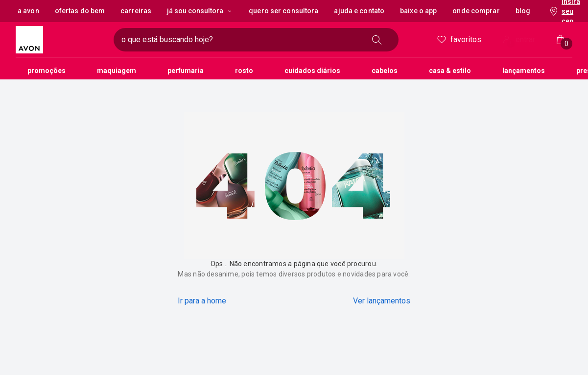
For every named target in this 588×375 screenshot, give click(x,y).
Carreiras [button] (136, 11)
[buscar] (377, 40)
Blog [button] (523, 11)
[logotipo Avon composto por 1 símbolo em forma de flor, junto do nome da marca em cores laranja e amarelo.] (61, 40)
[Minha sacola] (561, 40)
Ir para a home (202, 301)
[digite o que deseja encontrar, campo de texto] (240, 40)
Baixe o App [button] (418, 11)
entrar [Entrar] (518, 40)
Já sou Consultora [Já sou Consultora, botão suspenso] (200, 11)
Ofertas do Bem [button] (80, 11)
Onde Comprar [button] (476, 11)
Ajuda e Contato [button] (359, 11)
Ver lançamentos (382, 301)
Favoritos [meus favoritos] (459, 40)
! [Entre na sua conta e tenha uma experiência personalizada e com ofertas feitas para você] (511, 44)
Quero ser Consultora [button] (283, 11)
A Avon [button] (28, 11)
